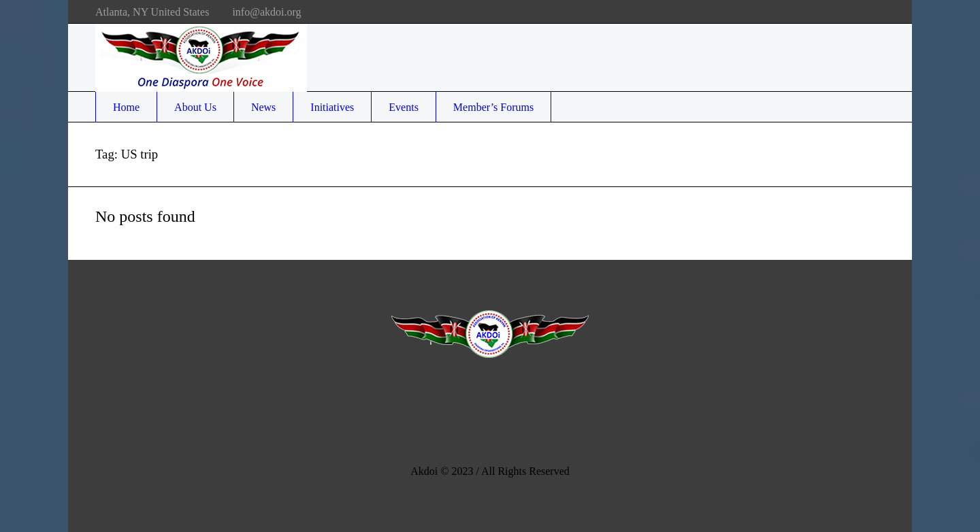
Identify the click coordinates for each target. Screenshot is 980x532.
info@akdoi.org (266, 12)
